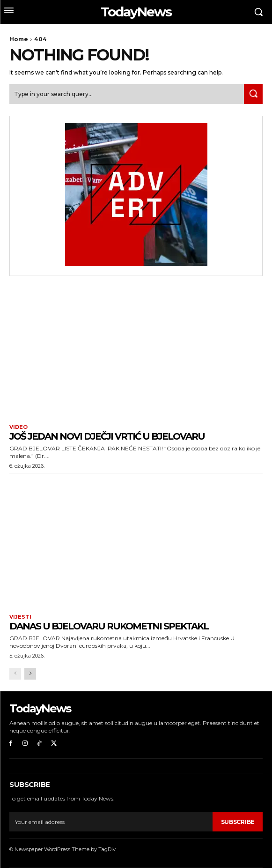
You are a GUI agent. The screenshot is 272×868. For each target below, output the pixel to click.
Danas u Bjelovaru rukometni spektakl (109, 626)
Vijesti (20, 617)
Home (19, 39)
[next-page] (30, 674)
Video (18, 427)
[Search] (253, 94)
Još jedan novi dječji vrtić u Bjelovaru (107, 436)
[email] (111, 822)
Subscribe (238, 822)
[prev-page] (15, 674)
